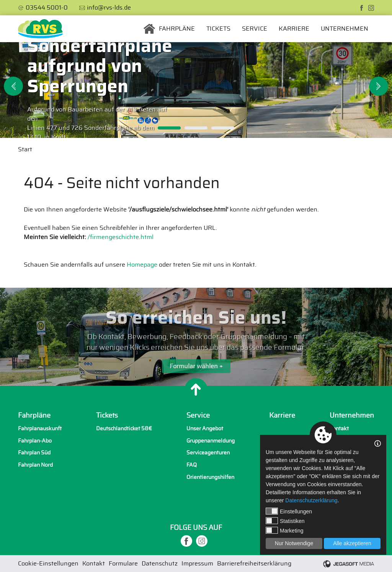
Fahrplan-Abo (35, 441)
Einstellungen (289, 511)
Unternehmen (345, 29)
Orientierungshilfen (210, 477)
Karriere (294, 29)
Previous (13, 86)
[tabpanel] (196, 90)
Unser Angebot (205, 429)
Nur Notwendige (294, 543)
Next (379, 86)
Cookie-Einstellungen (48, 564)
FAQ (192, 465)
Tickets (218, 29)
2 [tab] (196, 128)
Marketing (284, 530)
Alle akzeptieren (352, 543)
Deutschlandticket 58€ (124, 429)
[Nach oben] (196, 390)
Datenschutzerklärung (311, 500)
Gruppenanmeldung (211, 441)
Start (25, 149)
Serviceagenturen (208, 453)
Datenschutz (160, 564)
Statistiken (285, 521)
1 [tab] (169, 128)
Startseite (149, 29)
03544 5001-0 (47, 8)
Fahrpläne (177, 29)
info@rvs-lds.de (109, 8)
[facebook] (362, 8)
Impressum (197, 564)
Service (255, 29)
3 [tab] (223, 128)
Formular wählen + (196, 370)
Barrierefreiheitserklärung (254, 564)
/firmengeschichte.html (121, 237)
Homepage (142, 265)
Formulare (123, 564)
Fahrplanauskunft (40, 429)
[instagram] (371, 8)
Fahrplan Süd (34, 453)
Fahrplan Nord (35, 465)
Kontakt (339, 429)
